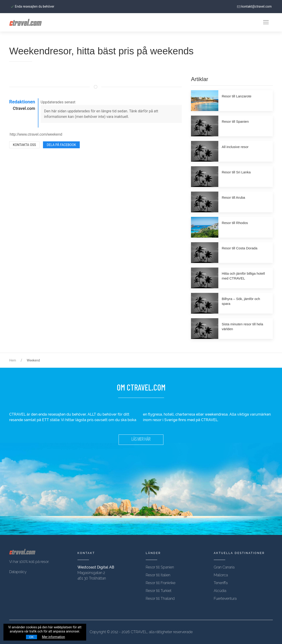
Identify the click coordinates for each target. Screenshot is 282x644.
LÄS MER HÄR (141, 440)
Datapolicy (18, 572)
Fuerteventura (225, 599)
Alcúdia (220, 591)
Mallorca (221, 575)
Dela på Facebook (61, 145)
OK (31, 637)
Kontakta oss (24, 145)
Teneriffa (221, 583)
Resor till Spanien (160, 567)
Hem (13, 360)
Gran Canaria (224, 567)
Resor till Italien (158, 575)
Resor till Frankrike (161, 583)
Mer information (54, 637)
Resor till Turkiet (159, 591)
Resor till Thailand (160, 599)
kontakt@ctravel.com (254, 6)
